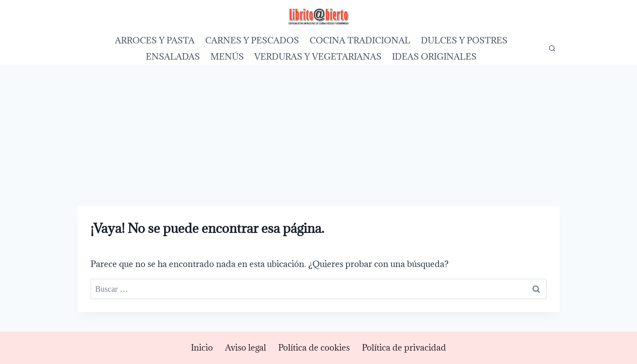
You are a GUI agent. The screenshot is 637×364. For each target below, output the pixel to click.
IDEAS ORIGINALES (434, 57)
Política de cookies (314, 348)
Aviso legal (246, 348)
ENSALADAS (173, 57)
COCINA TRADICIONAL (360, 40)
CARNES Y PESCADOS (252, 40)
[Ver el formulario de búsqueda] (552, 49)
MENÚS (227, 57)
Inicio (202, 348)
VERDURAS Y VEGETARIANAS (318, 57)
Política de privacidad (404, 348)
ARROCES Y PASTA (155, 40)
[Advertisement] (318, 126)
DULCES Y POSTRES (464, 40)
